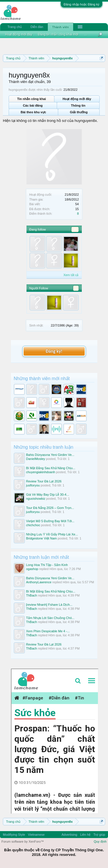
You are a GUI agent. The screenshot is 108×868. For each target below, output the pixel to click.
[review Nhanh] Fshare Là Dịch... (49, 605)
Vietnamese (36, 835)
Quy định (100, 841)
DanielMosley (36, 459)
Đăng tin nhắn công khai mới (58, 34)
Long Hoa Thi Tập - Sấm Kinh (47, 565)
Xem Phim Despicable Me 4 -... (48, 631)
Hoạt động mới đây (77, 99)
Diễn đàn (37, 27)
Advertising (69, 835)
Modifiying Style (14, 835)
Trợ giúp (99, 835)
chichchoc (33, 525)
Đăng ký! (54, 351)
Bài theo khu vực (33, 112)
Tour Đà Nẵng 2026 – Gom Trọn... (50, 508)
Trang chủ (15, 27)
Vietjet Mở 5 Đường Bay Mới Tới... (50, 521)
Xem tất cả (71, 275)
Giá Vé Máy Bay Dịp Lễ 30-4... (48, 495)
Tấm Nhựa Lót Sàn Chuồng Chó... (50, 618)
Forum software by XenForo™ (23, 841)
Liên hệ (85, 835)
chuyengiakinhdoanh (41, 472)
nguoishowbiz (36, 499)
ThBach (32, 595)
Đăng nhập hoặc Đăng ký (82, 4)
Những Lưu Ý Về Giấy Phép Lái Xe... (52, 534)
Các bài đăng (33, 105)
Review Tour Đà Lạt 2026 (44, 481)
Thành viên (60, 27)
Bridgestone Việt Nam (42, 538)
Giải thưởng (79, 112)
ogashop (32, 569)
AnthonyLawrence (39, 582)
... (85, 34)
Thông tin (78, 105)
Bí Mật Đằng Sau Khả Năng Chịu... (51, 468)
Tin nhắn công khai (31, 99)
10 (75, 229)
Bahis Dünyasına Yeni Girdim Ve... (50, 455)
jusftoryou (33, 485)
